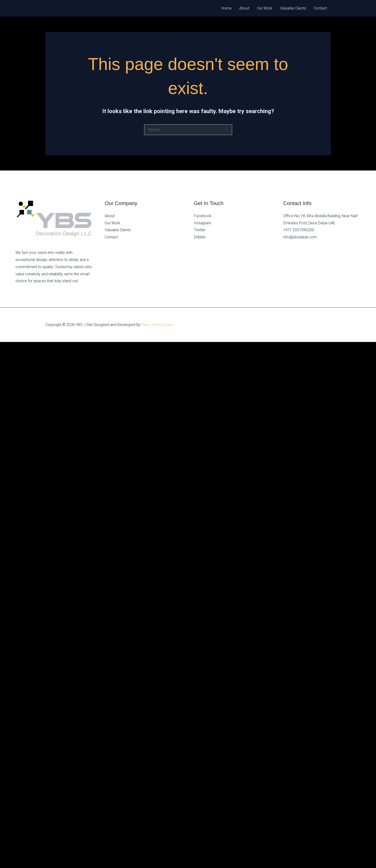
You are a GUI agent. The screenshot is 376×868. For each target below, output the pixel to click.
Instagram (203, 223)
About (244, 8)
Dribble (200, 237)
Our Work (265, 8)
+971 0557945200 (299, 230)
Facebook (203, 216)
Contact (320, 8)
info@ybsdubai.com (300, 237)
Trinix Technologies (157, 325)
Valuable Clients (293, 8)
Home (227, 8)
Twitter (200, 230)
